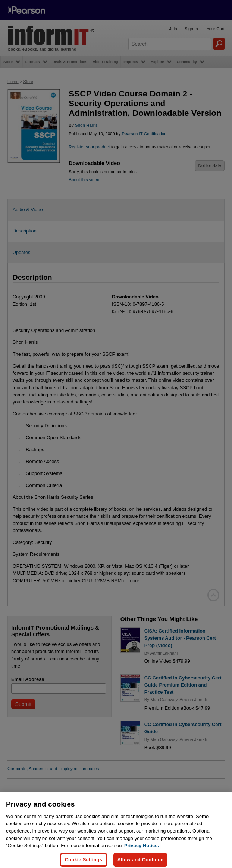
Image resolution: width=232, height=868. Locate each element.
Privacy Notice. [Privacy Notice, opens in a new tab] (142, 850)
